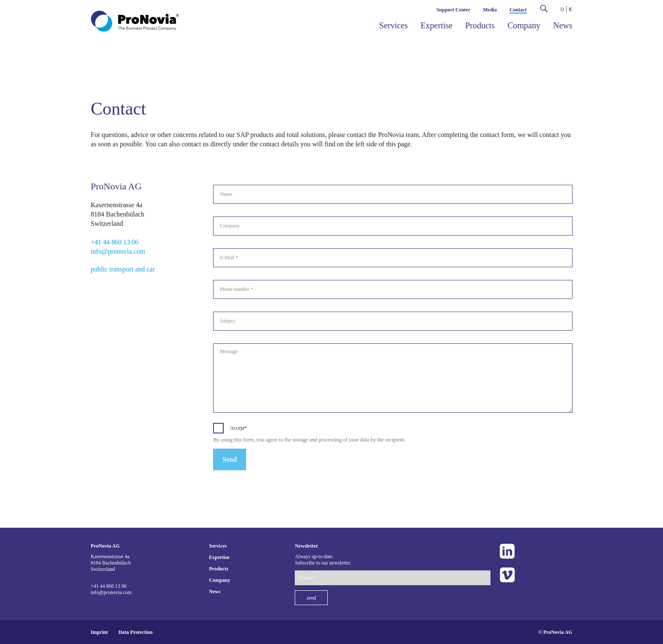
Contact (518, 10)
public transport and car (123, 269)
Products (480, 25)
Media (490, 10)
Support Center (453, 10)
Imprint (100, 632)
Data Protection (136, 632)
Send (230, 459)
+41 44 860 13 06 (115, 242)
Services (394, 25)
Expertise (437, 25)
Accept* (238, 428)
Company (524, 25)
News (563, 25)
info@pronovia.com (118, 251)
